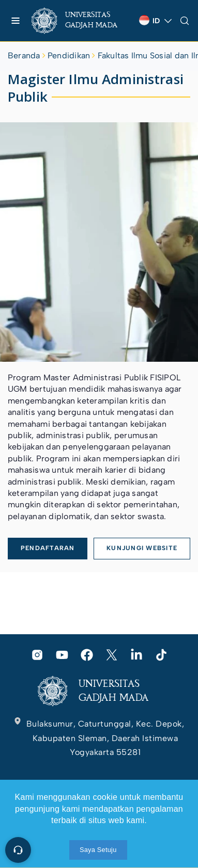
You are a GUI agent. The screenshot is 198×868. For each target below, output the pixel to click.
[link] (81, 21)
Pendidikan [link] (69, 55)
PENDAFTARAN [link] (48, 548)
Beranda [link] (24, 55)
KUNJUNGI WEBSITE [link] (142, 548)
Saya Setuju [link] (98, 850)
